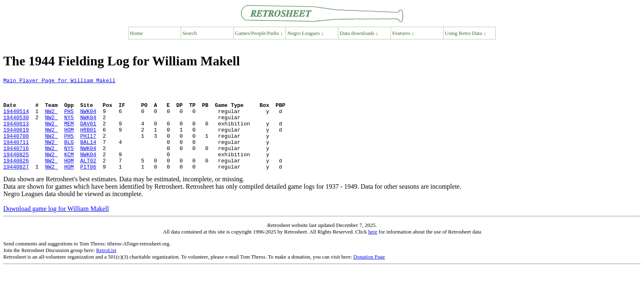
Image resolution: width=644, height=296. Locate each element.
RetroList (106, 269)
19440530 (16, 126)
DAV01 (88, 133)
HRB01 (88, 141)
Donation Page (369, 275)
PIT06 (88, 185)
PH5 (69, 118)
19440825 (16, 170)
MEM (69, 133)
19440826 (16, 178)
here (373, 250)
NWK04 (88, 118)
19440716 (16, 163)
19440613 (16, 133)
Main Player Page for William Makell (59, 81)
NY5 (69, 126)
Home (136, 33)
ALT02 (88, 178)
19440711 (16, 155)
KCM (69, 170)
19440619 (16, 141)
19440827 (16, 185)
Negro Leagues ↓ (306, 33)
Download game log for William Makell (56, 227)
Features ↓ (403, 33)
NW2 (51, 118)
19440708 (16, 148)
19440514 (16, 118)
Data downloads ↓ (359, 33)
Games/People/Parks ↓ (259, 33)
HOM (69, 141)
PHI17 (88, 148)
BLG (69, 155)
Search (190, 33)
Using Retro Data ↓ (466, 33)
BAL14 (88, 155)
